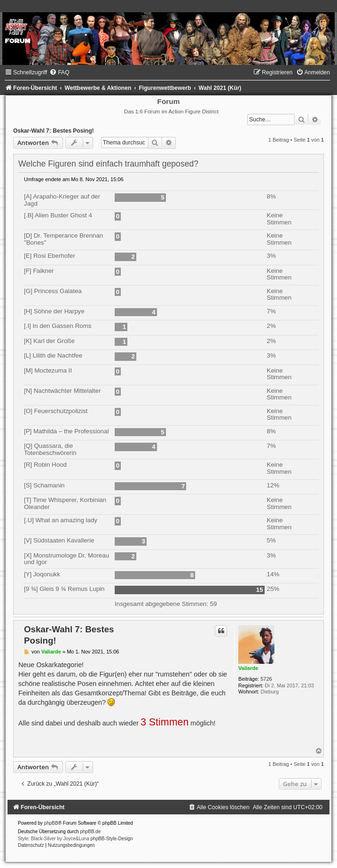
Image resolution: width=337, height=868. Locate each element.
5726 (266, 679)
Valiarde (248, 668)
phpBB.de (90, 832)
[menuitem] (59, 72)
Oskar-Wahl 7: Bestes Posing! (54, 131)
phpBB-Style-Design (112, 839)
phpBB (51, 823)
